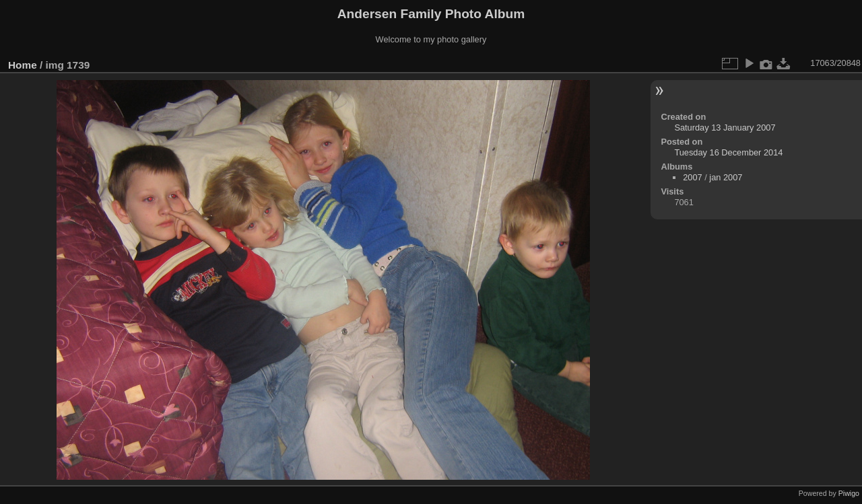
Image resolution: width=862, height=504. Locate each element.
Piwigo (849, 493)
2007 (692, 177)
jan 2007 (726, 177)
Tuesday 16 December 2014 (728, 152)
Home (23, 65)
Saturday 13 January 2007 (725, 128)
